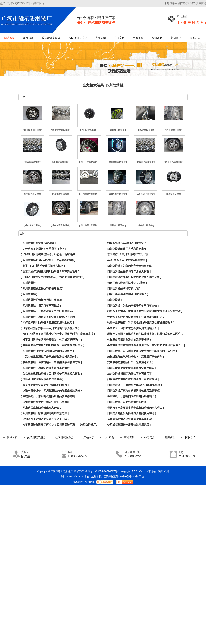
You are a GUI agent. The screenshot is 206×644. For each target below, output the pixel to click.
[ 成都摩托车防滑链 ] (117, 162)
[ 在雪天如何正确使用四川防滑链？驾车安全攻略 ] (50, 271)
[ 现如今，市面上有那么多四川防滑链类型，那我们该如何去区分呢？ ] (145, 334)
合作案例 (119, 38)
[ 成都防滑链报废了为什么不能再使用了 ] (129, 374)
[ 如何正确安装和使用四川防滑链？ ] (127, 294)
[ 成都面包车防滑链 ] (32, 194)
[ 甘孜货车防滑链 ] (145, 130)
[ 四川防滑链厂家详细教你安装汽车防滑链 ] (46, 368)
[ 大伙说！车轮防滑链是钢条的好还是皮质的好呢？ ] (136, 317)
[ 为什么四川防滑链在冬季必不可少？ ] (43, 249)
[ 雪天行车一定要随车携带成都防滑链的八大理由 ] (135, 408)
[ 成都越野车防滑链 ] (61, 225)
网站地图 (126, 471)
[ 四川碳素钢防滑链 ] (32, 130)
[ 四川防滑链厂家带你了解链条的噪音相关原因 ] (49, 317)
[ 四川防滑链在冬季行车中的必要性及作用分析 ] (133, 277)
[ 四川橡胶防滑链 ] (89, 130)
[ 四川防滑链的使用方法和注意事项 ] (127, 249)
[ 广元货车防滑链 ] (174, 130)
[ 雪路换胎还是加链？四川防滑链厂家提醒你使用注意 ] (53, 345)
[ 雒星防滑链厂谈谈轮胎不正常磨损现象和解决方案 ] (51, 362)
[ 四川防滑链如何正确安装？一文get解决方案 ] (48, 260)
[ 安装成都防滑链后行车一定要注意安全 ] (129, 362)
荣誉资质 (138, 38)
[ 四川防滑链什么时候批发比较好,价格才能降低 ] (134, 385)
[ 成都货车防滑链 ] (145, 225)
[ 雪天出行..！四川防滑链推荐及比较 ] (128, 254)
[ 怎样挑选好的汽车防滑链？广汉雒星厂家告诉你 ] (135, 356)
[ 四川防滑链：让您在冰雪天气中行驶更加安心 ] (49, 311)
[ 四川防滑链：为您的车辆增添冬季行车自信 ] (132, 305)
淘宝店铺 (28, 38)
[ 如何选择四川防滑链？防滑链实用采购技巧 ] (47, 322)
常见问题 (169, 3)
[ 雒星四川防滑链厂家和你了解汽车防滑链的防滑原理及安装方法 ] (144, 311)
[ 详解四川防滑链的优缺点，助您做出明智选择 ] (49, 254)
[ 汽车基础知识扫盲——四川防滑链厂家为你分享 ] (50, 328)
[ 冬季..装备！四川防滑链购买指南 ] (126, 260)
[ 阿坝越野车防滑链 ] (61, 194)
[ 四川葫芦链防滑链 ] (61, 130)
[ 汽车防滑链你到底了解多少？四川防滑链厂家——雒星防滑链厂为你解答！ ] (61, 425)
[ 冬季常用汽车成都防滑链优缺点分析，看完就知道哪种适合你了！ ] (145, 345)
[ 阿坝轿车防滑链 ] (32, 162)
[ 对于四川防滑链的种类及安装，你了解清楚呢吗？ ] (51, 340)
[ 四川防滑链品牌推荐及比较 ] (123, 288)
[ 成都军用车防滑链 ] (117, 194)
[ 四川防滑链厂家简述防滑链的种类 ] (127, 402)
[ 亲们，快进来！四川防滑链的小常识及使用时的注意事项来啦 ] (58, 334)
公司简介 (157, 38)
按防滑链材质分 (78, 38)
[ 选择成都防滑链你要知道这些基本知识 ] (129, 419)
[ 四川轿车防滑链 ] (174, 194)
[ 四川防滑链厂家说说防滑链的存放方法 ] (45, 413)
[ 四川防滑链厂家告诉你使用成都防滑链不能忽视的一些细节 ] (141, 351)
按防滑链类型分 (51, 38)
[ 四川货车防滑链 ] (117, 225)
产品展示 (101, 38)
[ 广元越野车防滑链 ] (89, 194)
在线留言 (180, 3)
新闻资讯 (176, 38)
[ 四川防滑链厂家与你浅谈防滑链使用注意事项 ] (133, 391)
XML (142, 471)
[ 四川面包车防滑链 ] (174, 162)
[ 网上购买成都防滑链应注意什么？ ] (42, 408)
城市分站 (151, 471)
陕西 (160, 471)
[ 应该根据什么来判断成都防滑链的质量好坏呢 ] (49, 396)
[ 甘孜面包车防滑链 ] (145, 162)
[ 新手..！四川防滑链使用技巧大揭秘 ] (43, 266)
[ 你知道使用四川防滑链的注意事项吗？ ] (129, 340)
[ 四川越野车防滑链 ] (89, 225)
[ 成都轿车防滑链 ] (61, 162)
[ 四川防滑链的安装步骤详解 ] (38, 243)
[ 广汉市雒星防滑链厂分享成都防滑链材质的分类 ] (50, 356)
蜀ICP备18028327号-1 (107, 471)
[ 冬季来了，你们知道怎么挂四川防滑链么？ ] (132, 328)
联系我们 (190, 3)
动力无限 (90, 482)
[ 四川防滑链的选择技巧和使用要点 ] (42, 288)
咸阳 (167, 471)
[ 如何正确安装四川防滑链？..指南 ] (126, 283)
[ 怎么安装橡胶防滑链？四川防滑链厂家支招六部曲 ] (51, 374)
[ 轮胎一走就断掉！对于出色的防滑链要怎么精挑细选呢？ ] (140, 322)
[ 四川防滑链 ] (29, 283)
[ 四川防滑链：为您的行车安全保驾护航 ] (129, 266)
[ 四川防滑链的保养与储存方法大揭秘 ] (128, 271)
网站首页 (9, 38)
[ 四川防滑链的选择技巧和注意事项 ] (42, 300)
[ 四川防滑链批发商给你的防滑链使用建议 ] (131, 368)
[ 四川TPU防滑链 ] (117, 130)
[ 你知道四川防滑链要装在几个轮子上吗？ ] (46, 419)
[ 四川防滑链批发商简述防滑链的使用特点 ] (131, 413)
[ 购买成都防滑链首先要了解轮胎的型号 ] (45, 385)
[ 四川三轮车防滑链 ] (89, 162)
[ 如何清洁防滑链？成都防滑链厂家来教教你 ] (132, 379)
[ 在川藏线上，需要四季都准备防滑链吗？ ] (131, 396)
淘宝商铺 (201, 3)
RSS (135, 471)
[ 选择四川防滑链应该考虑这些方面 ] (42, 379)
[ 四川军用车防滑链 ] (145, 194)
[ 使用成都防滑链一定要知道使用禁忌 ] (128, 425)
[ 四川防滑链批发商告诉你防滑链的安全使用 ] (47, 351)
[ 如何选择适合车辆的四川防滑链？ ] (127, 243)
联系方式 (195, 38)
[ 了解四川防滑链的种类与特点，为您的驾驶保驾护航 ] (53, 277)
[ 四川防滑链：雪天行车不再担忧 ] (41, 305)
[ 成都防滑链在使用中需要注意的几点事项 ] (46, 402)
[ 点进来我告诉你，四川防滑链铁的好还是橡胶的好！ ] (53, 391)
